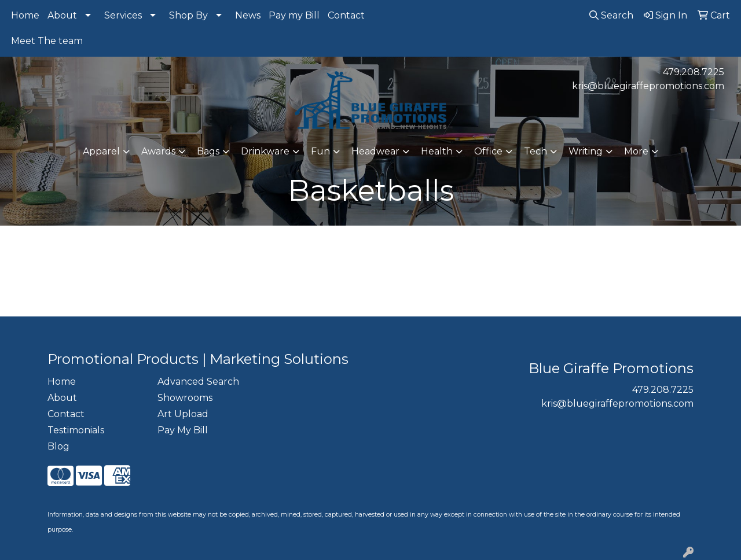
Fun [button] (320, 151)
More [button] (636, 151)
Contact (346, 15)
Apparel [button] (101, 151)
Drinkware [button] (265, 151)
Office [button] (488, 151)
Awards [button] (158, 151)
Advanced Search (198, 382)
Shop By (188, 15)
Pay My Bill (183, 430)
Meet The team (47, 41)
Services (123, 15)
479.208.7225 (694, 72)
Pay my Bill (294, 15)
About (62, 15)
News (248, 15)
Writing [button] (586, 151)
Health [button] (437, 151)
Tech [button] (535, 151)
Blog (58, 446)
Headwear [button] (375, 151)
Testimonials (76, 430)
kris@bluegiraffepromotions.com (648, 86)
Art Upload (183, 414)
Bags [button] (208, 151)
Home (25, 15)
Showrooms (185, 398)
